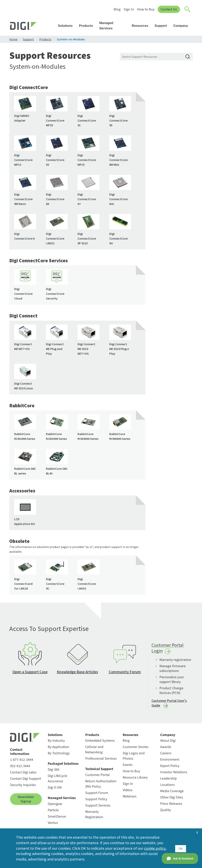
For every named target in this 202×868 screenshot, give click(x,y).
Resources (142, 26)
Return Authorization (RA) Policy (101, 785)
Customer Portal (97, 776)
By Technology (59, 755)
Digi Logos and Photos (134, 757)
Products (88, 26)
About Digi (168, 742)
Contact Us (169, 9)
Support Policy (96, 801)
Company (182, 26)
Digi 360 (54, 771)
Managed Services (114, 26)
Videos (128, 792)
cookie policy (155, 848)
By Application (58, 748)
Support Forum (97, 794)
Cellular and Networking (94, 751)
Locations (167, 786)
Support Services (98, 807)
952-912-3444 (20, 768)
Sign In (129, 9)
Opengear (55, 805)
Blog (117, 9)
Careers (166, 755)
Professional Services (101, 760)
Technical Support (99, 771)
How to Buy (146, 9)
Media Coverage (172, 793)
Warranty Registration (94, 816)
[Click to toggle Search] (188, 9)
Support (163, 26)
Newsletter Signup (26, 801)
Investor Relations (174, 774)
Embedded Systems (100, 742)
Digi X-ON (55, 789)
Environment (170, 761)
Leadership (168, 780)
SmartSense (57, 818)
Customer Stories (136, 748)
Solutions (67, 26)
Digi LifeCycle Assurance (58, 780)
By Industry (56, 742)
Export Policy (170, 767)
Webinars (130, 798)
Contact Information (20, 753)
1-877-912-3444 (22, 761)
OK (181, 848)
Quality (166, 812)
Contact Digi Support (26, 780)
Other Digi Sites (172, 799)
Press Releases (171, 805)
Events (128, 766)
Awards (166, 748)
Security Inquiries (23, 787)
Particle (53, 812)
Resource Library (135, 779)
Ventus (53, 824)
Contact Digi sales (23, 774)
